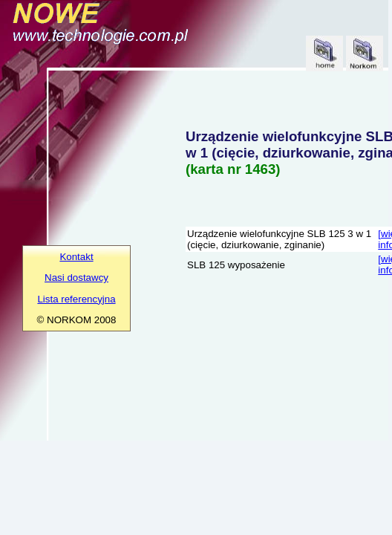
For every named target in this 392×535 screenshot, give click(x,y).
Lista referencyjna (76, 299)
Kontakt (76, 257)
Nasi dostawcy (76, 278)
